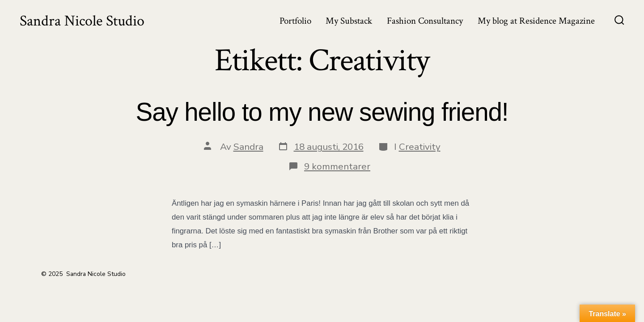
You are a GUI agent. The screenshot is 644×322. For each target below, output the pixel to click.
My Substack (349, 21)
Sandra (248, 147)
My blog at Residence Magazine (536, 21)
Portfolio (295, 21)
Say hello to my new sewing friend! (322, 112)
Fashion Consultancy (425, 21)
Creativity (420, 147)
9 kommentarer (337, 166)
